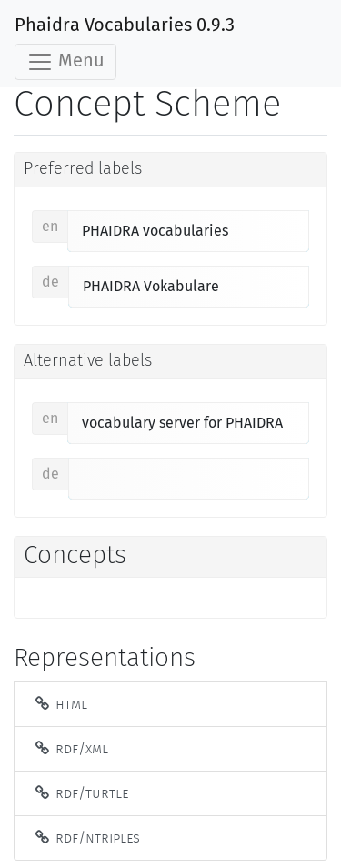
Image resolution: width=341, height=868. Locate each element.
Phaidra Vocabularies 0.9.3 (125, 25)
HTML (60, 704)
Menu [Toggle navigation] (65, 62)
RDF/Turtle (80, 793)
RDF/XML (70, 748)
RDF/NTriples (86, 838)
